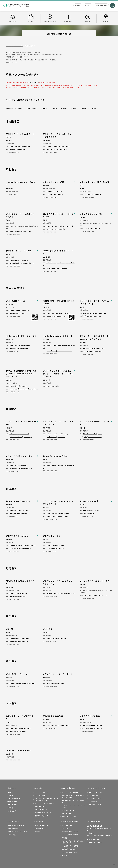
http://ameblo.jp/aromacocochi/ (58, 146)
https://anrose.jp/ (53, 386)
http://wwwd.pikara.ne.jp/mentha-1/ (23, 683)
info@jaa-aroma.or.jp (95, 842)
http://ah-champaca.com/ (19, 511)
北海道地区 (10, 108)
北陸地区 (44, 108)
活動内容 (87, 18)
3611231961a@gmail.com (93, 728)
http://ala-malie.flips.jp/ (18, 386)
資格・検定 (12, 18)
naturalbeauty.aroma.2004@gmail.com (61, 593)
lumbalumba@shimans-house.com (59, 351)
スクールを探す (31, 18)
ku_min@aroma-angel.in (56, 229)
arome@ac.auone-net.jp (92, 194)
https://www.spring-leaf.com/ (20, 728)
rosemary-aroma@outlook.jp (20, 548)
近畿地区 (64, 108)
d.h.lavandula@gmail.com (93, 351)
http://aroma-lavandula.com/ (94, 348)
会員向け (106, 18)
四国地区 (84, 108)
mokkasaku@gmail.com (18, 596)
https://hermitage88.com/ (93, 725)
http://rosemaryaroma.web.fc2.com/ (23, 545)
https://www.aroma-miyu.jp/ (20, 146)
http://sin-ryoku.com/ (54, 191)
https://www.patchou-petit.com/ (59, 313)
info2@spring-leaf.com (18, 731)
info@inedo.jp (89, 514)
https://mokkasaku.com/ (18, 593)
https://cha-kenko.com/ (55, 545)
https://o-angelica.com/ (18, 466)
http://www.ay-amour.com (19, 310)
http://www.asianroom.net (19, 434)
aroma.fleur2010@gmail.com (57, 516)
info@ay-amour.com (17, 313)
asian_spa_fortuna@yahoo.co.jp (96, 595)
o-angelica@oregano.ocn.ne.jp (21, 469)
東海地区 (54, 108)
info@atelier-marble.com (19, 349)
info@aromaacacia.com (92, 316)
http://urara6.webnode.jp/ (19, 260)
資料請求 (78, 5)
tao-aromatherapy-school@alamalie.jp (24, 389)
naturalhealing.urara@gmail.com (22, 263)
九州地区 (94, 108)
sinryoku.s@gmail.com (55, 194)
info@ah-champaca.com (19, 514)
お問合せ (88, 5)
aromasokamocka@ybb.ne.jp (20, 231)
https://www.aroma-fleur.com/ (58, 513)
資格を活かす (68, 18)
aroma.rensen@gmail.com (56, 638)
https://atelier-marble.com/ (20, 346)
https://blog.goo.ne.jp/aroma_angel (60, 226)
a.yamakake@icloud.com (19, 641)
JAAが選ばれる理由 (50, 18)
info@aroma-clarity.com (93, 437)
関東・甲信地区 (32, 108)
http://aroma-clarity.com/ (93, 434)
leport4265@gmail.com (55, 683)
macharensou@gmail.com (56, 316)
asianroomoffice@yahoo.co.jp (21, 437)
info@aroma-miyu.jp (17, 149)
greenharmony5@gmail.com (57, 268)
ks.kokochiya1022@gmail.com (58, 725)
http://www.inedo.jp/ (91, 511)
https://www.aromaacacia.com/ (95, 313)
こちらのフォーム (34, 82)
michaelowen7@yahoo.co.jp (57, 149)
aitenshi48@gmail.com (92, 228)
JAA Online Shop (101, 5)
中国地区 (74, 108)
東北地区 (20, 108)
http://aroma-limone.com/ (19, 638)
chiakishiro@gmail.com (55, 548)
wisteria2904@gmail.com (56, 437)
